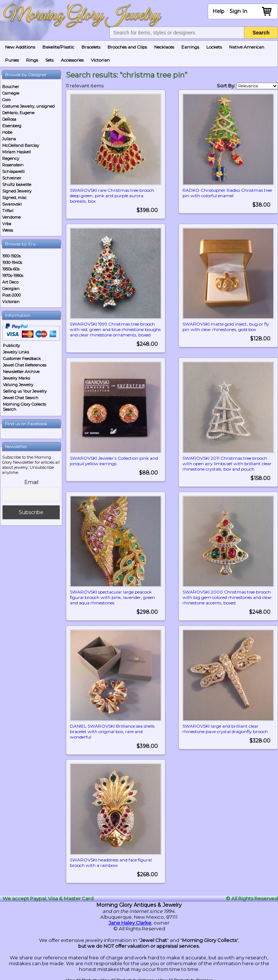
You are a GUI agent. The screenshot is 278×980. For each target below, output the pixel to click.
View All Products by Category (128, 978)
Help (218, 11)
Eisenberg (12, 126)
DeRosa (9, 119)
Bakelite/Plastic (58, 47)
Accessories (72, 60)
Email (31, 482)
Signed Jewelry (17, 191)
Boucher (10, 87)
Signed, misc (14, 198)
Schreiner (12, 178)
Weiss (8, 230)
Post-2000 (11, 295)
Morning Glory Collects (209, 938)
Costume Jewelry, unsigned (28, 106)
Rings (32, 60)
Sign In (238, 11)
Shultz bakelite (17, 185)
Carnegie (11, 93)
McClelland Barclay (21, 145)
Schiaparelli (13, 171)
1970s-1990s (13, 276)
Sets (49, 60)
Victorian (100, 60)
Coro (6, 100)
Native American (247, 47)
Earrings (190, 47)
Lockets (214, 47)
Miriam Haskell (16, 152)
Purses (12, 60)
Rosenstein (13, 165)
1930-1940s (12, 262)
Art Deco (10, 282)
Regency (11, 158)
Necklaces (164, 47)
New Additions (20, 47)
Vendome (11, 217)
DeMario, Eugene (18, 113)
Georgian (11, 289)
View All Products (82, 978)
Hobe (7, 132)
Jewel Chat (153, 938)
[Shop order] (257, 86)
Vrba (7, 224)
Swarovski (12, 204)
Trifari (8, 211)
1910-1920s (11, 256)
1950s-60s (11, 269)
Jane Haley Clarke (130, 920)
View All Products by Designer (185, 978)
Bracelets (91, 47)
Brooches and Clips (127, 47)
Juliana (9, 139)
